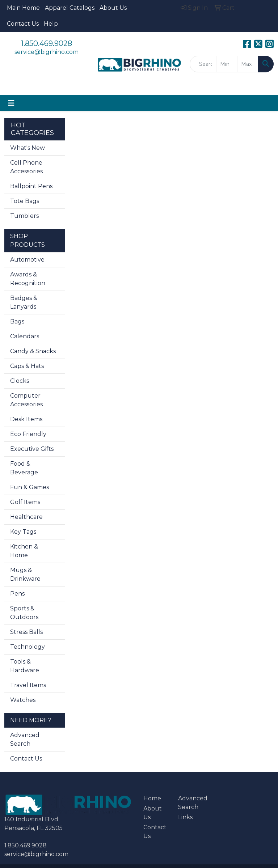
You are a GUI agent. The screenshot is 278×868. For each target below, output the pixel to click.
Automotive (27, 260)
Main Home (23, 8)
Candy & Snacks (33, 351)
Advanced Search (25, 739)
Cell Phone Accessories (26, 167)
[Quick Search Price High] (248, 64)
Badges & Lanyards (24, 302)
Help (51, 24)
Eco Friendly (28, 434)
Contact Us (23, 24)
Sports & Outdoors (24, 613)
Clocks (20, 381)
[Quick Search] (203, 64)
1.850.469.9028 (47, 43)
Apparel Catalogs (70, 8)
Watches (23, 700)
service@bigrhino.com (47, 52)
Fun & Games (30, 487)
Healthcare (26, 517)
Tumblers (24, 216)
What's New (28, 148)
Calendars (25, 336)
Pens (17, 594)
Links (185, 817)
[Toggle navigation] (11, 103)
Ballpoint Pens (31, 186)
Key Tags (23, 532)
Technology (28, 647)
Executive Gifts (32, 449)
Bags (17, 321)
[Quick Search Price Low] (227, 64)
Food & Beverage (24, 468)
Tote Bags (25, 201)
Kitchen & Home (24, 551)
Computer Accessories (26, 400)
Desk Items (26, 419)
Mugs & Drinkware (25, 574)
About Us (113, 8)
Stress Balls (26, 632)
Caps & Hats (27, 366)
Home (152, 798)
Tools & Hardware (25, 666)
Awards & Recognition (28, 279)
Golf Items (25, 502)
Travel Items (28, 685)
